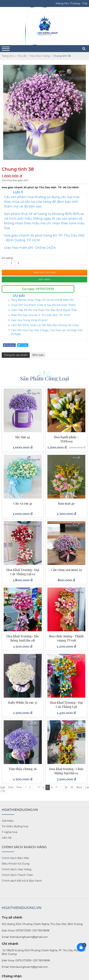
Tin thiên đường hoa (15, 826)
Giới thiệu (8, 821)
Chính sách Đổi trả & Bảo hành (22, 881)
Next (79, 787)
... (34, 787)
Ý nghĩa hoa (10, 832)
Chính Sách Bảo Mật (15, 858)
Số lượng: (7, 258)
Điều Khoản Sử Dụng (16, 864)
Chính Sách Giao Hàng (17, 869)
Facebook (9, 345)
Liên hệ (7, 838)
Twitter (23, 345)
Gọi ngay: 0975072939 (38, 289)
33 (72, 787)
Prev (19, 787)
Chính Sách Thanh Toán (17, 875)
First (11, 787)
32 (66, 787)
